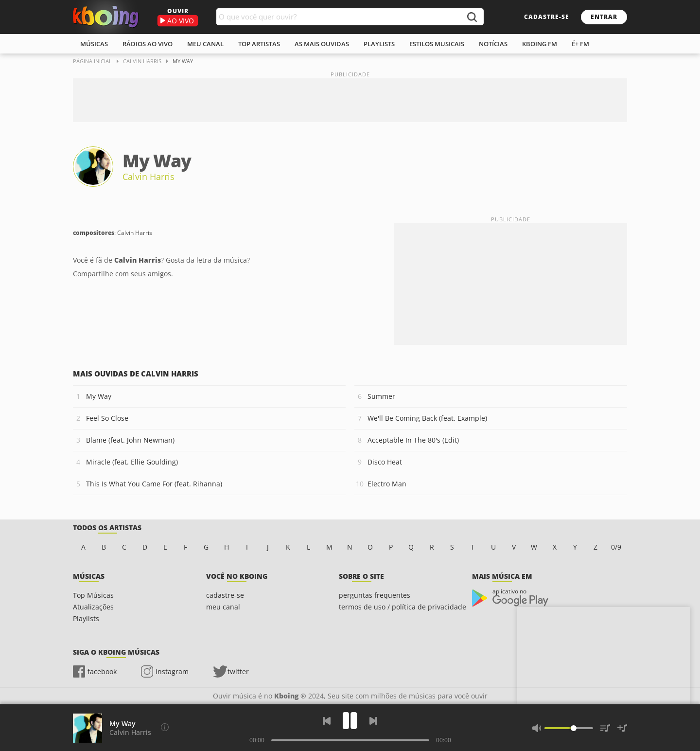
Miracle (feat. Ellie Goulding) (132, 462)
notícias (493, 44)
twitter (238, 671)
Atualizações (93, 607)
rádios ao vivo (148, 44)
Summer (381, 396)
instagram (172, 671)
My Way (99, 396)
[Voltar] (327, 721)
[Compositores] (165, 727)
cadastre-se (547, 17)
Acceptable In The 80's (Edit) (413, 440)
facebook (102, 671)
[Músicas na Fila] (605, 728)
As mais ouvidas (322, 44)
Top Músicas (93, 595)
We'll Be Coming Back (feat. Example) (427, 418)
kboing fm (540, 44)
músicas (94, 44)
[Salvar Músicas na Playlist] (622, 728)
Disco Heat (385, 462)
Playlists (86, 618)
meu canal (205, 44)
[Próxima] (373, 721)
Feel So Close (107, 418)
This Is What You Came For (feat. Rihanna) (154, 484)
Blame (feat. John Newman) (130, 440)
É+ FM (580, 44)
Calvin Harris (149, 177)
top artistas (259, 44)
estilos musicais (437, 44)
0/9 (616, 547)
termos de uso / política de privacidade (402, 607)
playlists (379, 44)
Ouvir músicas (106, 17)
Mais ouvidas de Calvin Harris (136, 374)
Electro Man (387, 484)
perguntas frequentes (375, 595)
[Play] (350, 721)
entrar (604, 17)
